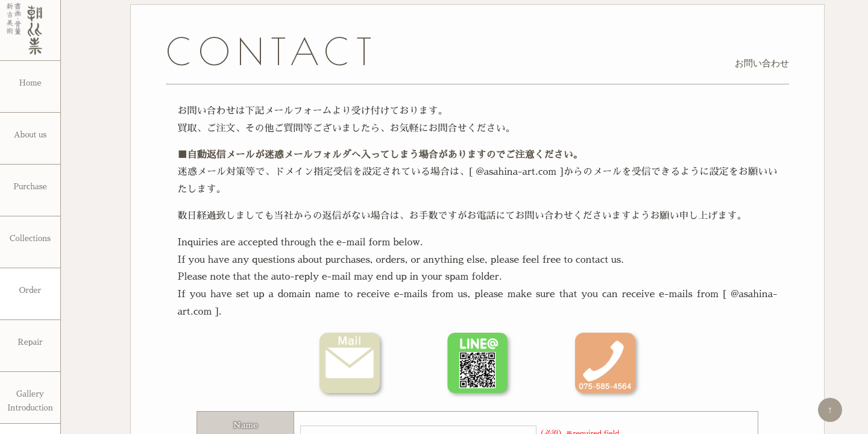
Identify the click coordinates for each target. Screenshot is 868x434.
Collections (30, 238)
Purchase (30, 187)
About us (30, 135)
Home (30, 83)
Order (30, 290)
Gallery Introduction (30, 401)
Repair (30, 342)
